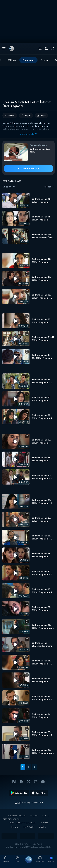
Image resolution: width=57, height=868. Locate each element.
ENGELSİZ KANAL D (17, 816)
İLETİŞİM (15, 827)
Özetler (44, 60)
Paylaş (42, 116)
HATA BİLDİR (29, 827)
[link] (11, 48)
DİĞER (42, 827)
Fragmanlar (28, 60)
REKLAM (34, 816)
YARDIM (44, 823)
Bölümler (12, 60)
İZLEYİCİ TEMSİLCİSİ (11, 819)
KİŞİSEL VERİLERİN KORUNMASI (23, 823)
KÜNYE (46, 816)
